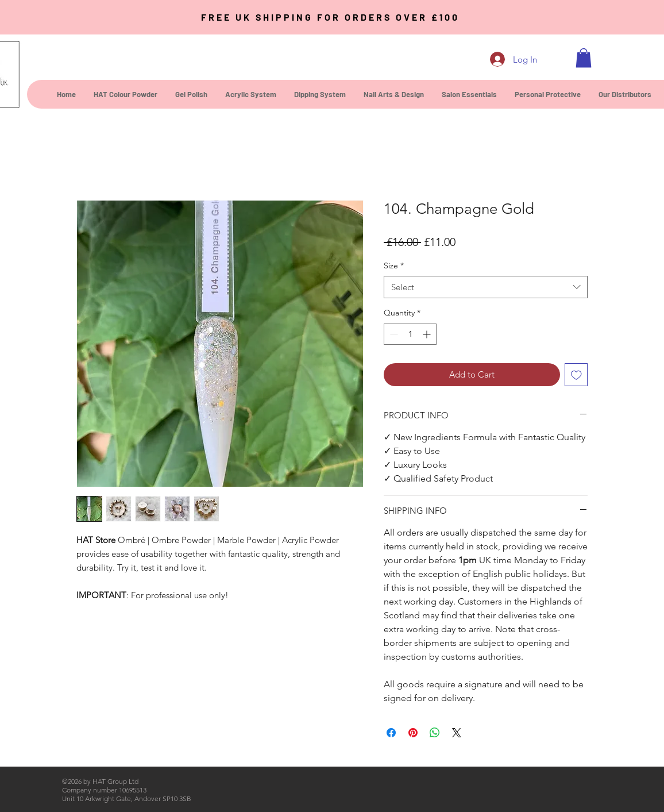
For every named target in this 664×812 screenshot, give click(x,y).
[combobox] (486, 287)
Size (394, 265)
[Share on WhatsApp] (435, 733)
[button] (584, 58)
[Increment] (428, 334)
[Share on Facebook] (391, 733)
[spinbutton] (410, 334)
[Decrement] (393, 334)
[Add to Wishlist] (576, 375)
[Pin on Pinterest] (413, 733)
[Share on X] (457, 733)
